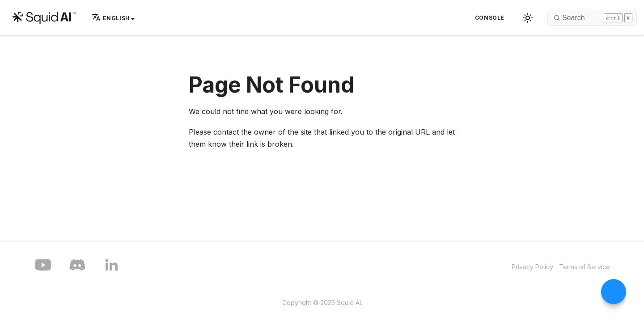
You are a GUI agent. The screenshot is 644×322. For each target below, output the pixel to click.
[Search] (592, 18)
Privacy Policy (532, 267)
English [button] (111, 18)
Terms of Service (585, 267)
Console (490, 18)
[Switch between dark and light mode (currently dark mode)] (528, 18)
